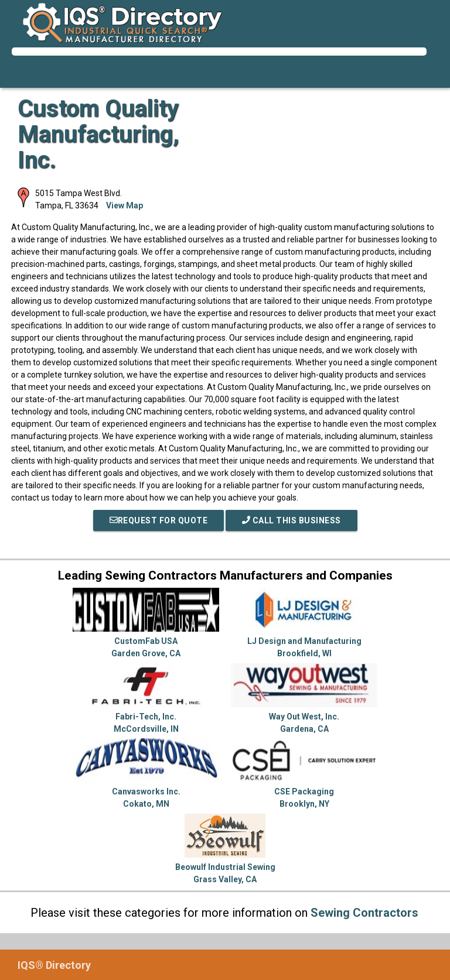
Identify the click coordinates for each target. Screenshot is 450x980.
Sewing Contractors (364, 913)
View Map (125, 205)
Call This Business (292, 520)
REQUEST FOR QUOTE (159, 520)
